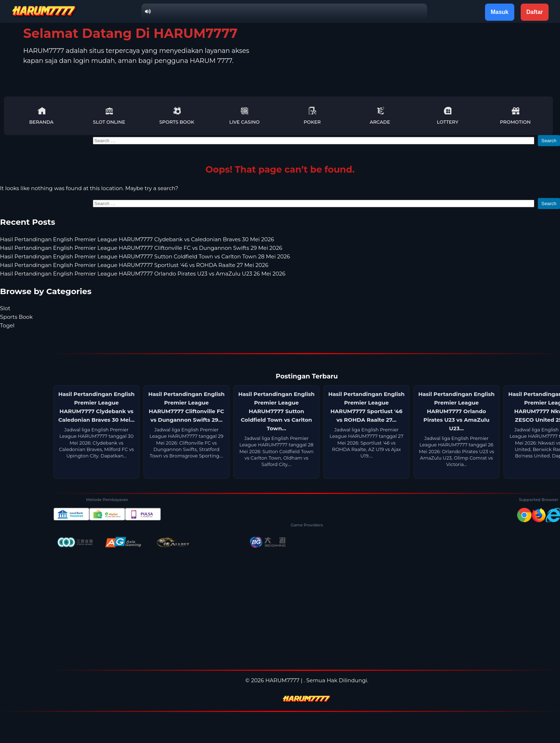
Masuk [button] (500, 12)
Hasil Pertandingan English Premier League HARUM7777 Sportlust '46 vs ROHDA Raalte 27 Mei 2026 (134, 265)
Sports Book (177, 116)
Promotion (515, 116)
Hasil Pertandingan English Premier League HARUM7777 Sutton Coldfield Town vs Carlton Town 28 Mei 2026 (145, 256)
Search (549, 141)
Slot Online (109, 116)
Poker (312, 116)
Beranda (41, 116)
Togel (7, 325)
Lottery (447, 116)
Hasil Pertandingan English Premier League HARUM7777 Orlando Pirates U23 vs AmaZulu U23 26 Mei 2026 (143, 274)
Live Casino (244, 116)
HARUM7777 (282, 680)
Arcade (380, 116)
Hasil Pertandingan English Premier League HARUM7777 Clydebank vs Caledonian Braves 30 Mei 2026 (137, 239)
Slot (5, 308)
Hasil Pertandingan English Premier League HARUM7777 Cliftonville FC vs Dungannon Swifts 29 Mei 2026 (141, 248)
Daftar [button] (535, 12)
